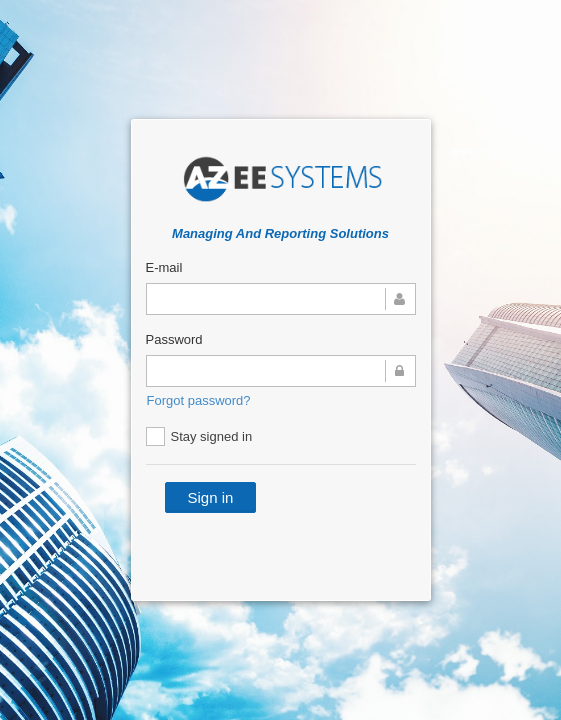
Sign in (211, 497)
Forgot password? (199, 400)
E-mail (164, 267)
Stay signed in (199, 436)
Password (174, 339)
